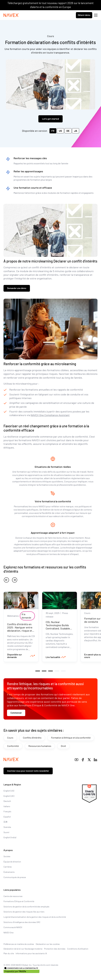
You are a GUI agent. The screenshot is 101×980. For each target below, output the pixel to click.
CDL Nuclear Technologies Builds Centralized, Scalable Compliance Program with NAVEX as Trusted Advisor (59, 630)
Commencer (16, 713)
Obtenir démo (84, 15)
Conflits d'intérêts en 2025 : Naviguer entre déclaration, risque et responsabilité (20, 629)
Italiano (7, 806)
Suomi (6, 832)
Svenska (7, 827)
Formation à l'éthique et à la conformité (71, 738)
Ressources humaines (40, 746)
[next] (15, 580)
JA (76, 131)
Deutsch (7, 801)
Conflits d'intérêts (32, 738)
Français (7, 811)
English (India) (10, 837)
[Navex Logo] (11, 15)
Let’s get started (50, 119)
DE (68, 131)
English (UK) (9, 796)
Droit (63, 746)
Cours (10, 738)
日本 (6, 822)
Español (7, 817)
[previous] (6, 580)
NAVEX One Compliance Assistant (50, 415)
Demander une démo (17, 288)
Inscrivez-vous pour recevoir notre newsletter (28, 771)
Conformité (13, 746)
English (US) (9, 791)
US (60, 131)
